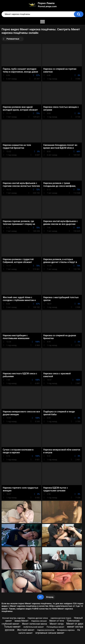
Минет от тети (57, 621)
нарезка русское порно (61, 618)
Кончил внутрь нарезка (14, 618)
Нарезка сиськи (39, 621)
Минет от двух (75, 624)
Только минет (12, 627)
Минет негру (57, 624)
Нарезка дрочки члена (38, 618)
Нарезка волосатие (46, 630)
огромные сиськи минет (50, 633)
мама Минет (22, 621)
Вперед (50, 597)
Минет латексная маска (34, 624)
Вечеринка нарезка (66, 630)
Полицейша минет (55, 627)
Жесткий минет (26, 630)
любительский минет (34, 627)
